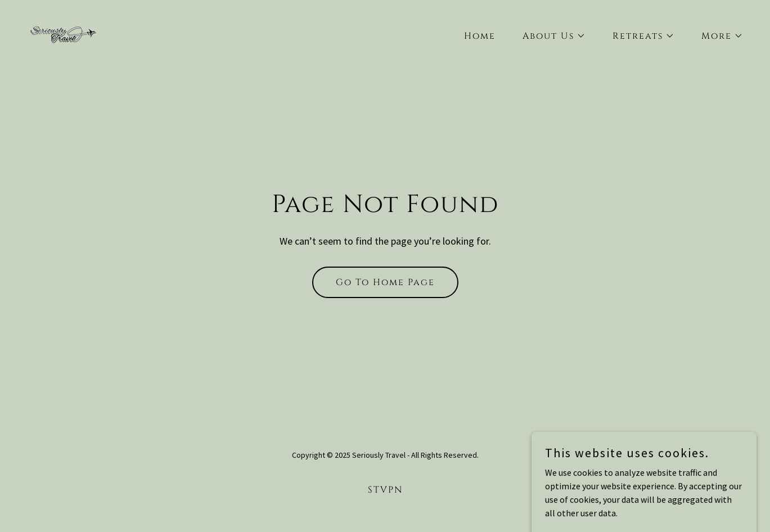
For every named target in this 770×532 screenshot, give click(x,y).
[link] (63, 33)
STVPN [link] (385, 490)
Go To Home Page (385, 282)
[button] (550, 36)
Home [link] (480, 36)
